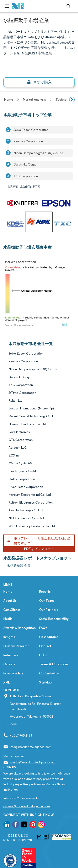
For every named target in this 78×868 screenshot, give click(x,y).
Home (8, 592)
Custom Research (16, 646)
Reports (45, 592)
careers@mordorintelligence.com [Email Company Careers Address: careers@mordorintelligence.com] (27, 806)
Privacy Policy (13, 673)
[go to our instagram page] (41, 825)
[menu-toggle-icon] (7, 6)
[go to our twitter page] (24, 825)
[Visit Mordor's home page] (18, 6)
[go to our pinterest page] (33, 825)
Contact (45, 646)
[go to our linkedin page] (7, 825)
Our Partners (49, 610)
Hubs (43, 655)
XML (7, 682)
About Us (10, 601)
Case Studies (49, 637)
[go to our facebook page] (16, 825)
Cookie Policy (49, 673)
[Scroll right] (72, 100)
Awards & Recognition (20, 628)
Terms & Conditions (54, 664)
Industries (11, 655)
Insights (9, 637)
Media (8, 619)
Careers (9, 664)
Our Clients (12, 610)
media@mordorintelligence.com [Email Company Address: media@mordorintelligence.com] (33, 762)
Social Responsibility (54, 619)
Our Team (46, 601)
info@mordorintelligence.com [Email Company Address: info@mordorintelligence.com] (31, 747)
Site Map (45, 682)
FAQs (43, 628)
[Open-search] (69, 6)
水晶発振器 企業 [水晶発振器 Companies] (19, 566)
